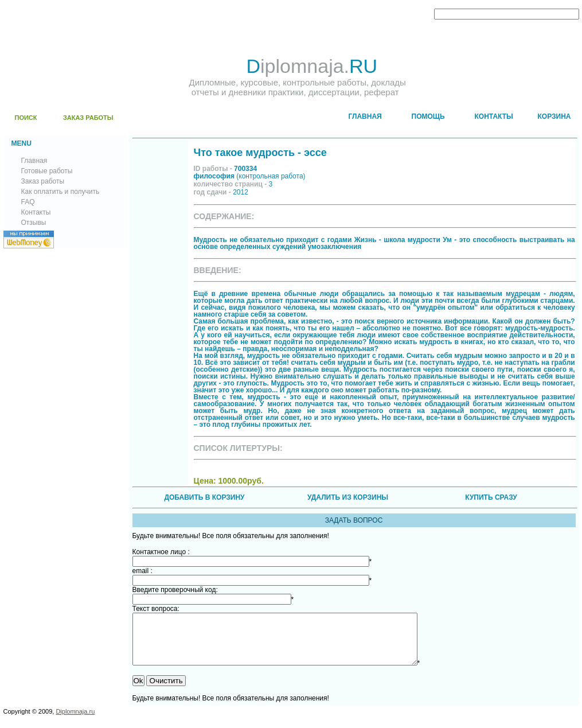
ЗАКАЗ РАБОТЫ (88, 118)
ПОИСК (26, 118)
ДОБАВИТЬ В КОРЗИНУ (204, 497)
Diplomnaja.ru (75, 722)
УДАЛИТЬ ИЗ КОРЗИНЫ (348, 497)
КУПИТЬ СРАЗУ (491, 497)
